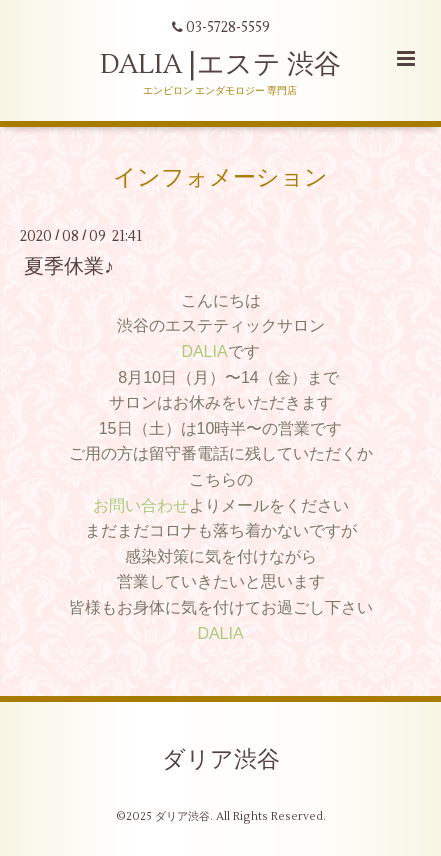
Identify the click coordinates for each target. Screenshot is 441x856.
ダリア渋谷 (221, 760)
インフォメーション (220, 178)
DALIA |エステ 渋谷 (220, 64)
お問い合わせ (141, 505)
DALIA (204, 351)
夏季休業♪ (69, 265)
